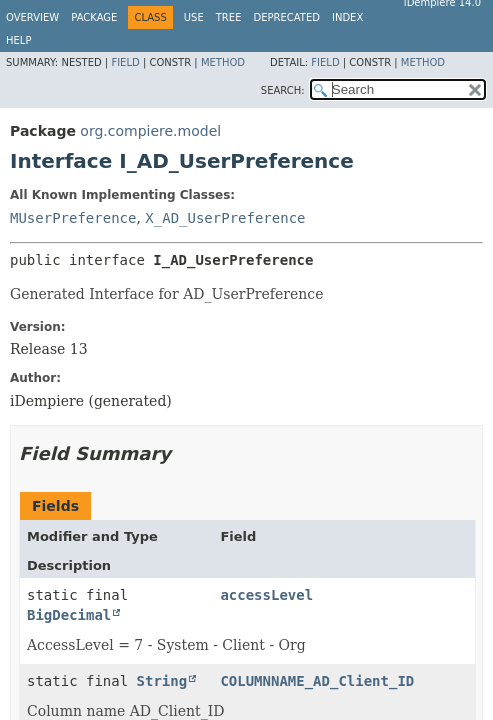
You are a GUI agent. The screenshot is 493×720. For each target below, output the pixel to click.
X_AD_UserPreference (225, 218)
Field (125, 62)
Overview (32, 17)
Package (94, 17)
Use (194, 17)
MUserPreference (73, 218)
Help (18, 40)
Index (347, 17)
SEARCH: (283, 90)
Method (223, 62)
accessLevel (266, 595)
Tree (229, 17)
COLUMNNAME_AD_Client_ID (317, 681)
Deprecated (286, 17)
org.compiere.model (150, 131)
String (162, 681)
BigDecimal (69, 615)
